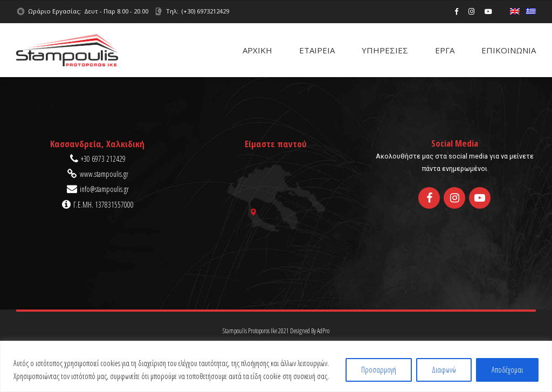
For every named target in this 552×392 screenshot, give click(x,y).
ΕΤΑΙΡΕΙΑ (317, 50)
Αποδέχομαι (507, 370)
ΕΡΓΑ (445, 50)
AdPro (323, 331)
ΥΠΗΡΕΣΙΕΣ (385, 50)
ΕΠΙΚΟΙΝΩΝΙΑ (509, 50)
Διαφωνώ (444, 370)
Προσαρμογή (379, 370)
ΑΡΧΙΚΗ (257, 50)
